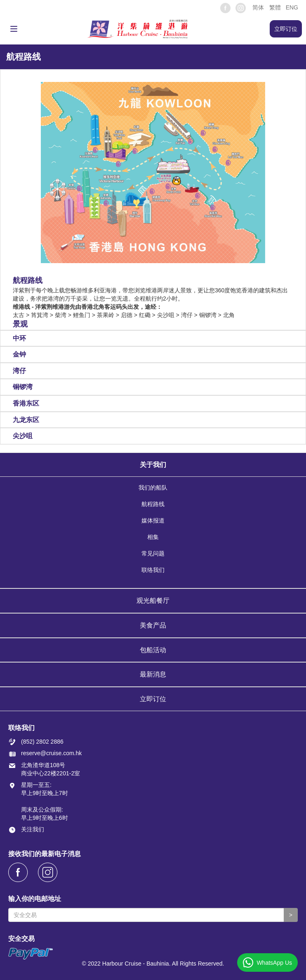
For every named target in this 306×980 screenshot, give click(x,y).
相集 (153, 537)
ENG (292, 7)
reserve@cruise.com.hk (51, 753)
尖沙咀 (23, 436)
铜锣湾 (23, 387)
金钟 (19, 354)
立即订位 (153, 699)
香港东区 (26, 403)
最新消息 (153, 674)
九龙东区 (26, 420)
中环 (19, 338)
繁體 (275, 7)
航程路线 (153, 504)
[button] (258, 7)
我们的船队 (153, 488)
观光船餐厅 (153, 601)
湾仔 (19, 371)
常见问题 (153, 554)
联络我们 (153, 570)
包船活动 (153, 650)
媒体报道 (153, 521)
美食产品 (153, 625)
